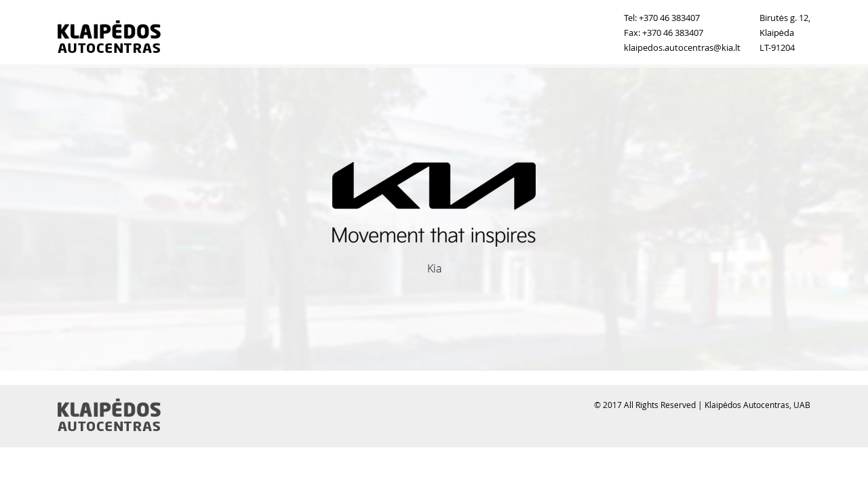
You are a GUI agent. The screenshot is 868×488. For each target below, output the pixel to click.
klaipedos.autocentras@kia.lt (682, 47)
